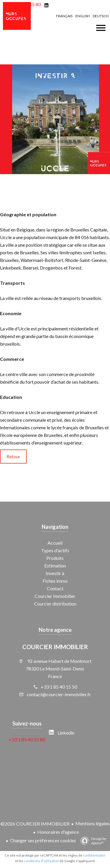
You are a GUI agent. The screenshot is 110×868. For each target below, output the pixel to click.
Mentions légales (93, 823)
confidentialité (94, 855)
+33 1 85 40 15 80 (27, 739)
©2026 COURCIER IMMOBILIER (35, 824)
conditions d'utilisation (42, 861)
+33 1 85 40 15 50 (59, 687)
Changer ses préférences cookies (43, 840)
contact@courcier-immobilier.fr (59, 694)
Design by (92, 841)
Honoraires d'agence (58, 832)
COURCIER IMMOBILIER (55, 647)
